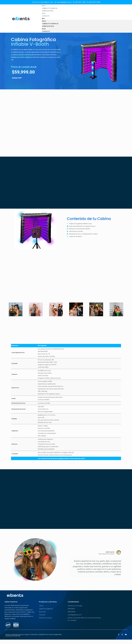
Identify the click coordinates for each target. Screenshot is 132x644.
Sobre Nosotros (48, 11)
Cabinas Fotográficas (50, 8)
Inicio (44, 6)
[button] (87, 18)
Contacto (46, 16)
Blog (44, 13)
